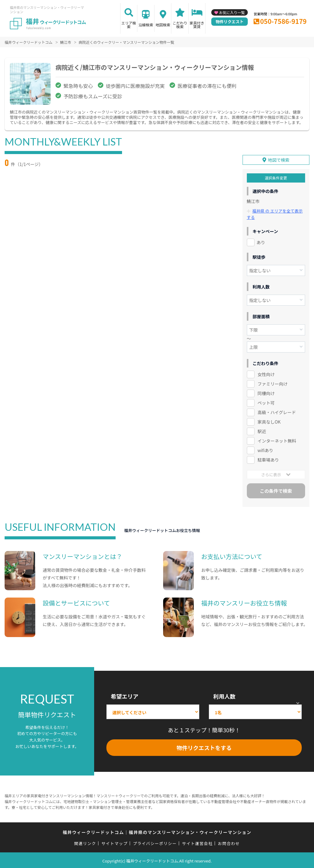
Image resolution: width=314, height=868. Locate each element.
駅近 (262, 430)
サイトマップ (115, 842)
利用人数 (224, 695)
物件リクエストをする (204, 746)
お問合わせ (229, 842)
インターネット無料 (277, 440)
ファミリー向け (273, 383)
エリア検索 (129, 25)
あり (261, 241)
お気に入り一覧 (232, 12)
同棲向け (266, 392)
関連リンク (85, 842)
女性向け (266, 373)
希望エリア (124, 695)
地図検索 (163, 25)
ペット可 (266, 402)
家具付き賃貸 (197, 25)
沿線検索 (146, 25)
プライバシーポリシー (155, 842)
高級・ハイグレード (277, 411)
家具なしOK (269, 421)
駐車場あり (268, 459)
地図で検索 (279, 159)
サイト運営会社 (197, 842)
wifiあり (265, 449)
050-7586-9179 (283, 21)
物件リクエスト (230, 22)
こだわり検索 (180, 25)
